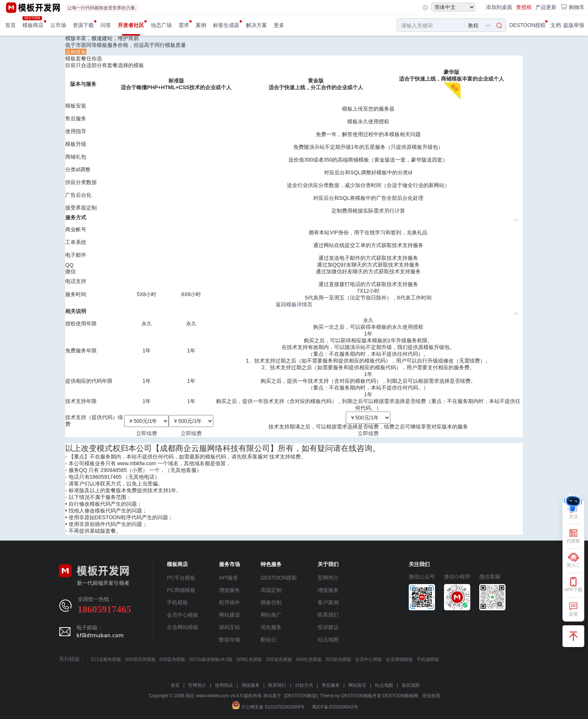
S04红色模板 (309, 659)
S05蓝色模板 (279, 659)
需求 (184, 25)
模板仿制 (271, 602)
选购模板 (76, 52)
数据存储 (229, 640)
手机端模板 (428, 659)
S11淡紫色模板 (106, 659)
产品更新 (546, 7)
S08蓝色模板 (172, 659)
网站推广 (271, 615)
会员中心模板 (183, 615)
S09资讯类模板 (140, 659)
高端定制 (271, 590)
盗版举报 (574, 25)
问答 (106, 25)
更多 (279, 25)
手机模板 (177, 602)
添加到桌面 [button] (499, 7)
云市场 (58, 25)
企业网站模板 (183, 627)
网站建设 (229, 615)
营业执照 (431, 696)
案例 (201, 25)
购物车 (572, 7)
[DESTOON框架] (301, 696)
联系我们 (328, 615)
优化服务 (271, 627)
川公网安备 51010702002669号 (268, 707)
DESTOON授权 (527, 25)
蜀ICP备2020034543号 (335, 707)
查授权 (524, 7)
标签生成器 (226, 25)
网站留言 (357, 685)
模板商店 (33, 25)
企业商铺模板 (399, 659)
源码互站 (229, 627)
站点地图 (328, 640)
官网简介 (328, 578)
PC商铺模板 (181, 590)
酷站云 (268, 640)
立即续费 (147, 433)
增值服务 (229, 590)
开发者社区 (131, 25)
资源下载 (83, 25)
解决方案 (256, 25)
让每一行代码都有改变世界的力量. (102, 8)
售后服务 (331, 685)
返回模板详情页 (294, 304)
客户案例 (328, 602)
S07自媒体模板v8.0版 (211, 659)
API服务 (229, 578)
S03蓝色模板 (338, 659)
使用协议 (224, 685)
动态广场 (161, 25)
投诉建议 (328, 627)
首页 (10, 25)
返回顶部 (411, 685)
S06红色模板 (249, 659)
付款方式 (304, 685)
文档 (556, 25)
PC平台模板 (181, 578)
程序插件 (229, 602)
